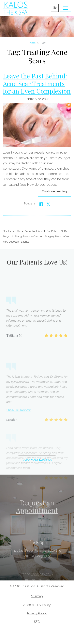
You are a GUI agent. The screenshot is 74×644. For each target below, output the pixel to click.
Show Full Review (19, 434)
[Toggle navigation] (66, 8)
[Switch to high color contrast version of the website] (55, 8)
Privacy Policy (37, 613)
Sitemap (37, 596)
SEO (37, 622)
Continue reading (56, 191)
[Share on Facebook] (41, 204)
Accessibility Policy (37, 605)
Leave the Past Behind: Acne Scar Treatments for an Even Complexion (37, 83)
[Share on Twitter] (48, 204)
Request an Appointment (37, 506)
